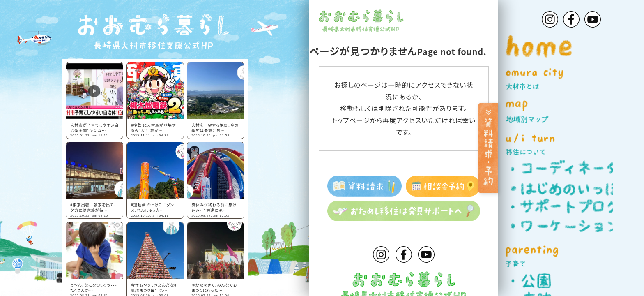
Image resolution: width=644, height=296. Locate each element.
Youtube (426, 254)
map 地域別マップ (567, 112)
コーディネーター (562, 168)
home (567, 46)
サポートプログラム (562, 207)
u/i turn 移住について (567, 145)
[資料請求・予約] (485, 148)
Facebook (404, 254)
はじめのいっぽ (562, 188)
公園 (562, 281)
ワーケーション (562, 226)
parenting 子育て (567, 256)
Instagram (381, 254)
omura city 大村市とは (567, 79)
